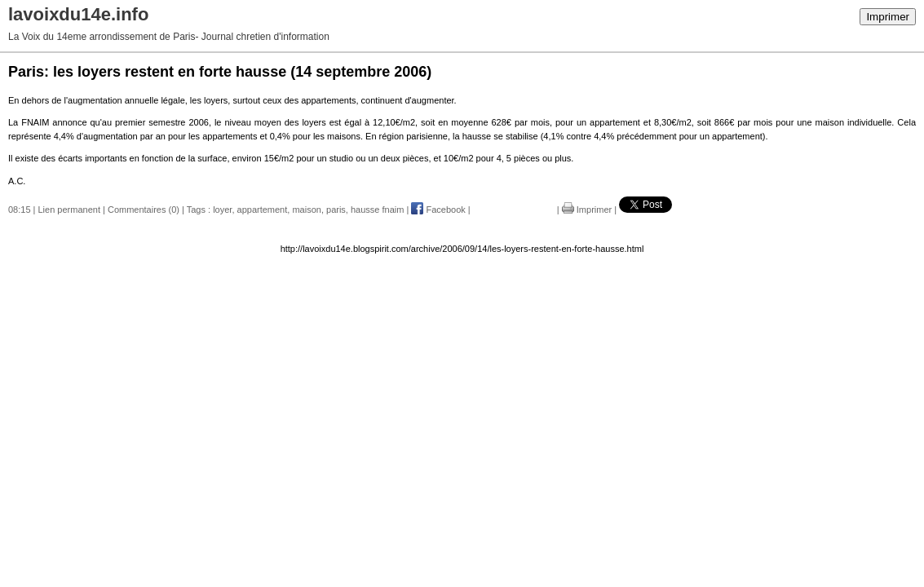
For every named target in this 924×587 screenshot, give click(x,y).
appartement (263, 210)
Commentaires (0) (144, 210)
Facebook (438, 210)
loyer (222, 210)
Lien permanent (69, 210)
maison (306, 210)
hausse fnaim (377, 210)
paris (336, 210)
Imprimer (888, 17)
